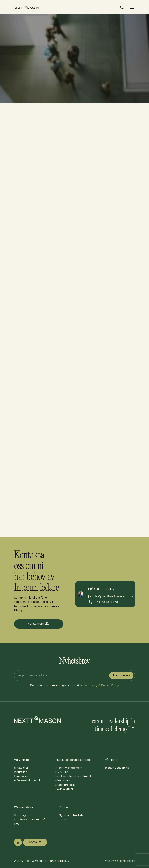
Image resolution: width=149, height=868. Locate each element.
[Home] (28, 7)
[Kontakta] (122, 7)
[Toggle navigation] (131, 7)
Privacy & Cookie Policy (103, 685)
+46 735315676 (107, 602)
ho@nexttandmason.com (114, 597)
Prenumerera (121, 676)
